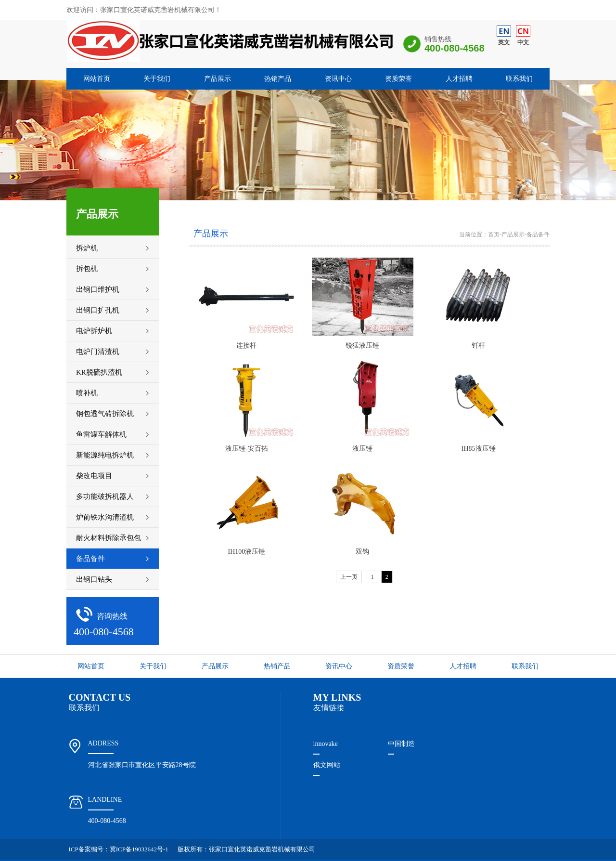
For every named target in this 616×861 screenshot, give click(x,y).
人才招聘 (459, 79)
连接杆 (246, 346)
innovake (326, 744)
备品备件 (538, 235)
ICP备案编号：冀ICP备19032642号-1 (119, 849)
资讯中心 (338, 79)
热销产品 (278, 79)
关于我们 (157, 79)
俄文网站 (327, 765)
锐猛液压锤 (362, 346)
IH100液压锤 (247, 552)
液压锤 (362, 449)
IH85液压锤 (479, 449)
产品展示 (218, 79)
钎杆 (478, 346)
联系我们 (519, 79)
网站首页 (97, 79)
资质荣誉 (398, 79)
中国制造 (401, 744)
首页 (494, 235)
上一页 (349, 577)
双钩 (362, 552)
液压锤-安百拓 (247, 449)
